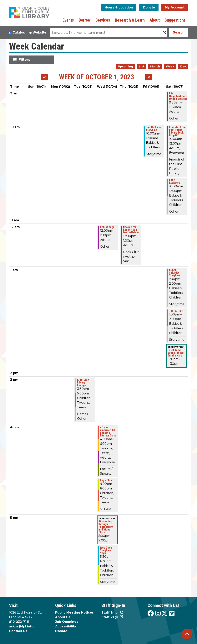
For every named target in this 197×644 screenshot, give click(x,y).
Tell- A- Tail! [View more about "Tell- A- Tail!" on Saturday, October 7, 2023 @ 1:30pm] (176, 311)
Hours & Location (119, 7)
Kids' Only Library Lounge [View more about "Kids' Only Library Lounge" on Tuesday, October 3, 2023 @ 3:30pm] (83, 383)
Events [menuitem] (68, 20)
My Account (175, 7)
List (142, 66)
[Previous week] (44, 77)
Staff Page (110, 617)
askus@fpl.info (21, 626)
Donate (149, 7)
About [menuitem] (155, 20)
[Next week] (149, 77)
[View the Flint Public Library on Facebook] (151, 614)
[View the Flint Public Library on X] (164, 614)
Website (39, 32)
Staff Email (110, 612)
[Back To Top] (187, 634)
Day (183, 66)
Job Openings (67, 622)
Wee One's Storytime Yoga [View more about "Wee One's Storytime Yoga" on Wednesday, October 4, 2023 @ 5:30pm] (106, 550)
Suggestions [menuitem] (175, 20)
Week (170, 66)
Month (155, 66)
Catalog (19, 32)
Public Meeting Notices (74, 612)
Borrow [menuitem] (85, 20)
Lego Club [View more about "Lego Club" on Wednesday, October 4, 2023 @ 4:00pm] (106, 480)
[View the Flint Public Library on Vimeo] (172, 614)
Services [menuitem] (103, 20)
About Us (63, 617)
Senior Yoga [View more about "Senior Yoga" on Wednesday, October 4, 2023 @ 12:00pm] (107, 227)
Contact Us (18, 631)
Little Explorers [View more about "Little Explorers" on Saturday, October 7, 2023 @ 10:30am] (175, 181)
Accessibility (66, 626)
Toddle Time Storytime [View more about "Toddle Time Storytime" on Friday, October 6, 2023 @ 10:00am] (153, 129)
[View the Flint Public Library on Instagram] (158, 614)
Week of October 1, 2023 (97, 77)
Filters (25, 60)
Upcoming (125, 66)
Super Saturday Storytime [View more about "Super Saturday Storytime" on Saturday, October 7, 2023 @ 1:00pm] (175, 273)
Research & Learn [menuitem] (130, 20)
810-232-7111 (19, 622)
